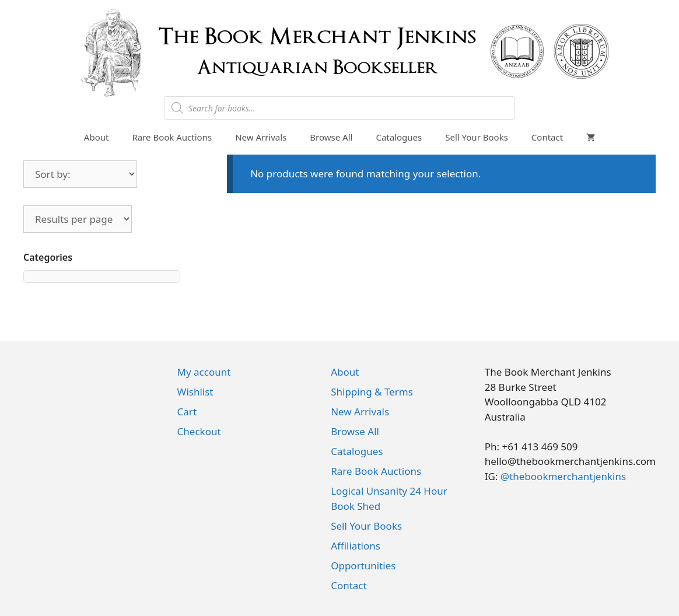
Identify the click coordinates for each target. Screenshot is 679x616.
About (97, 137)
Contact (547, 137)
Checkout (199, 431)
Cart (187, 412)
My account (204, 372)
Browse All (331, 137)
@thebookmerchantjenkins (563, 476)
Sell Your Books (477, 137)
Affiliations (356, 546)
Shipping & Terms (372, 392)
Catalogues (399, 137)
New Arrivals (261, 137)
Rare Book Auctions (172, 137)
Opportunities (363, 566)
